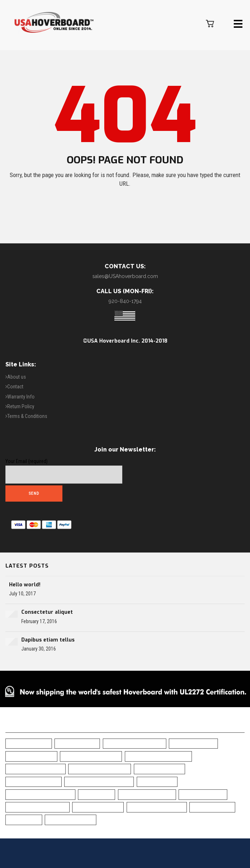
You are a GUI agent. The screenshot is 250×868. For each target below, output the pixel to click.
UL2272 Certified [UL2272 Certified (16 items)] (212, 807)
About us (17, 377)
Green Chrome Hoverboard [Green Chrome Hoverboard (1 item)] (40, 794)
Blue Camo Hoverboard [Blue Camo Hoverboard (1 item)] (91, 756)
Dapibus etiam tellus (48, 640)
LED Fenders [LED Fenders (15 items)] (97, 794)
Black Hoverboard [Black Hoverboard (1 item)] (31, 756)
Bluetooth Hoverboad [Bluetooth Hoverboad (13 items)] (36, 769)
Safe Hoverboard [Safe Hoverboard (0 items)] (203, 794)
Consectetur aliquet (47, 612)
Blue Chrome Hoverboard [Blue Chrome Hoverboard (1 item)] (158, 756)
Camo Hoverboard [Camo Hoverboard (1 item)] (159, 769)
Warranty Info (21, 397)
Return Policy (21, 406)
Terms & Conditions (27, 416)
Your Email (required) (64, 471)
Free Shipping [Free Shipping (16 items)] (157, 782)
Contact (15, 387)
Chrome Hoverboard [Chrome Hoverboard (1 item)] (34, 782)
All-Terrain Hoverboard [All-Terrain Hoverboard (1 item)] (135, 743)
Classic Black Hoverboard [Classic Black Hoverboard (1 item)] (99, 782)
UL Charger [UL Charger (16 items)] (24, 819)
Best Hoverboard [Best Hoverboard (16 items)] (193, 743)
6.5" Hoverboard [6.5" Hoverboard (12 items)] (29, 743)
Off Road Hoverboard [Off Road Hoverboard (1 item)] (147, 794)
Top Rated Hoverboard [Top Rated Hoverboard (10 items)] (157, 807)
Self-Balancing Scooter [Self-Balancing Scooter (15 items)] (38, 807)
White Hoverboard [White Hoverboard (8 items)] (71, 819)
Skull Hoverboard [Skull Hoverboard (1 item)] (98, 807)
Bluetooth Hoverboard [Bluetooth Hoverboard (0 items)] (100, 769)
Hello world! (25, 585)
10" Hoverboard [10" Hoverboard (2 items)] (77, 743)
